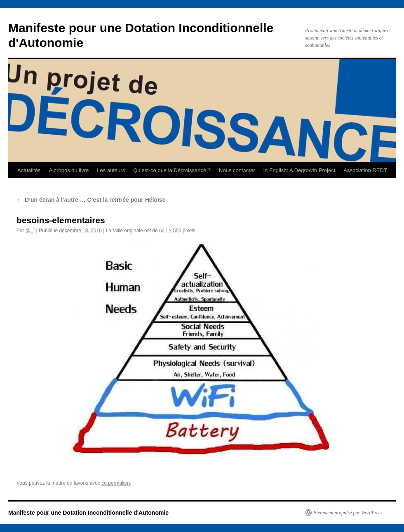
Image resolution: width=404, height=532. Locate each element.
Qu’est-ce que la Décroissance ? (172, 170)
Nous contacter (237, 170)
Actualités (29, 170)
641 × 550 (170, 231)
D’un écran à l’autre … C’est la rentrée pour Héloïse (91, 200)
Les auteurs (111, 170)
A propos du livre (69, 170)
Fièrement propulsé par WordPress (348, 513)
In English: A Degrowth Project (299, 170)
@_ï (30, 231)
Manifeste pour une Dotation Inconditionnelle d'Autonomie (88, 513)
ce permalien (116, 483)
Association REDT (365, 170)
